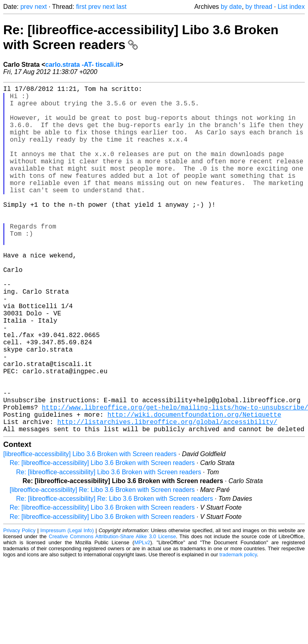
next (41, 7)
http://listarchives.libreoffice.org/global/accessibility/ (167, 497)
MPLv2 (142, 620)
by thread (259, 7)
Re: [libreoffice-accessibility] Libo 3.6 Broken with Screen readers (102, 540)
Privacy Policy (19, 608)
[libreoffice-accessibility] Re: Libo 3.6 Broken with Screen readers (102, 567)
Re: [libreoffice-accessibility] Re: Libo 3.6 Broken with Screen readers (115, 576)
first (81, 7)
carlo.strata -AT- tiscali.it (82, 65)
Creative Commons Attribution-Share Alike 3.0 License (112, 614)
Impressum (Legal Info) (67, 608)
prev (27, 7)
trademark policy (238, 632)
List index (291, 7)
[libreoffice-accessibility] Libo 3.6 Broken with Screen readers (90, 531)
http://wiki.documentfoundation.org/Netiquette (194, 488)
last (122, 7)
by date (231, 7)
